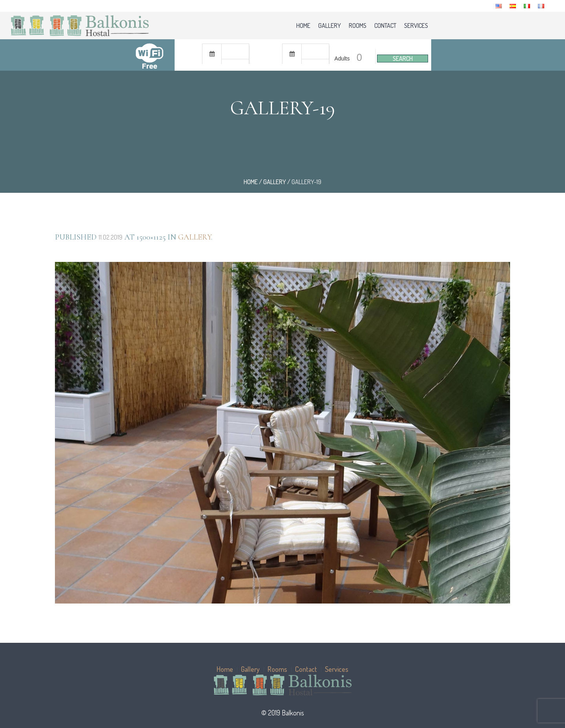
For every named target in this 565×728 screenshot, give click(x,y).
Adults (342, 59)
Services (337, 669)
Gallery (275, 182)
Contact (306, 669)
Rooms (277, 669)
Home (251, 182)
